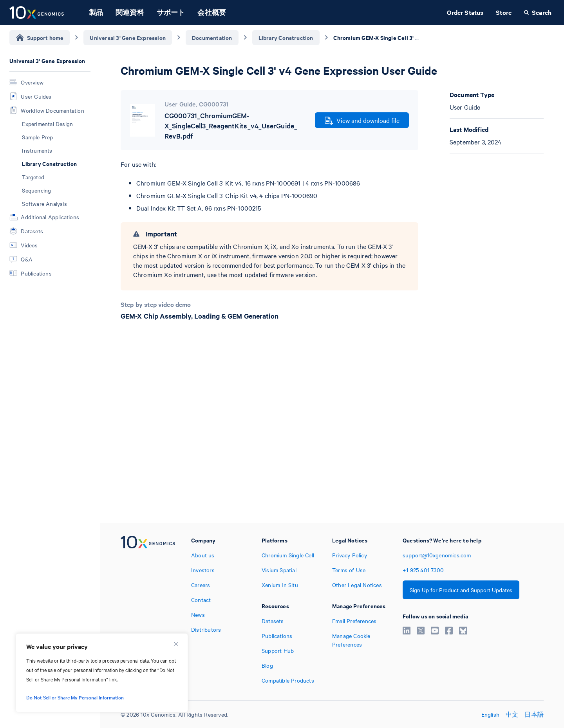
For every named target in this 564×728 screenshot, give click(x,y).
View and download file (362, 121)
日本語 (534, 714)
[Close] (176, 644)
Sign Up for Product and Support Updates (461, 590)
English (490, 714)
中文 (512, 714)
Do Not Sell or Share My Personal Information (75, 697)
